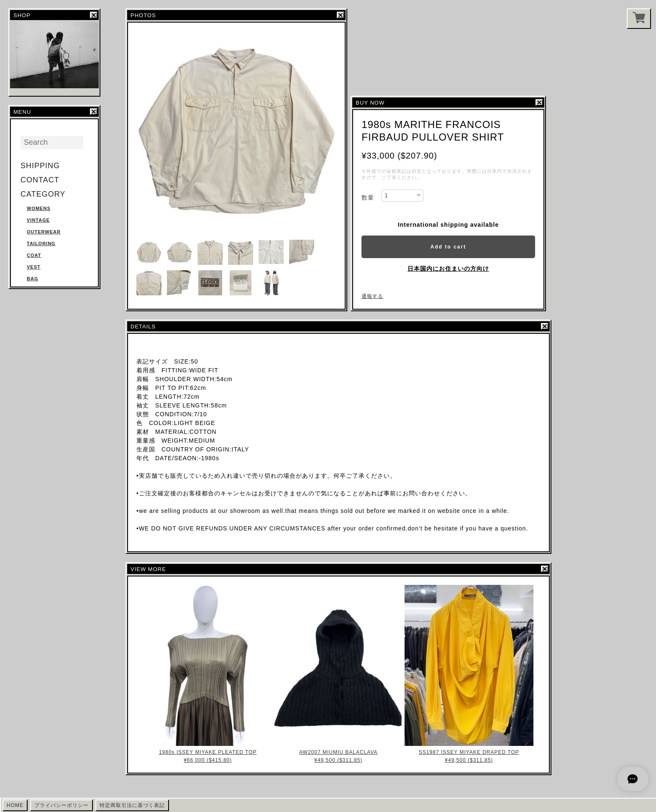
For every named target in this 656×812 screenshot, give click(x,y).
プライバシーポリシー (61, 805)
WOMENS (39, 208)
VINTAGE (38, 220)
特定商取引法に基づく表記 (132, 805)
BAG (32, 279)
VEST (34, 267)
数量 (368, 197)
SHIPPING (40, 166)
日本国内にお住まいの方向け (448, 269)
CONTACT (40, 180)
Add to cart (448, 247)
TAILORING (41, 243)
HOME (15, 805)
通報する (372, 296)
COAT (34, 255)
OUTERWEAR (44, 232)
